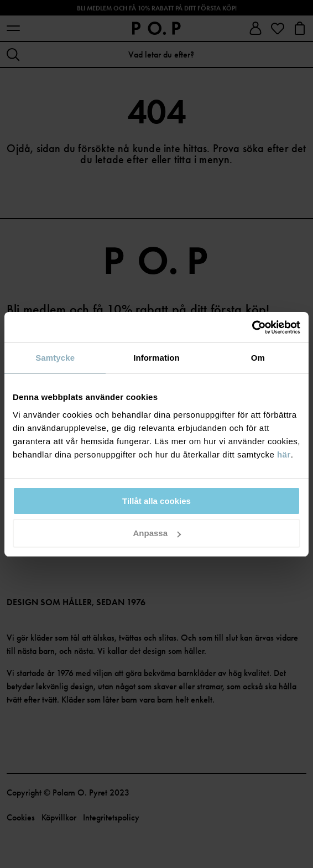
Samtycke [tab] (55, 358)
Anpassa (157, 533)
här (284, 454)
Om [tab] (258, 358)
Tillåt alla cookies (156, 501)
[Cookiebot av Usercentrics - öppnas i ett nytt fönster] (252, 328)
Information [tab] (156, 358)
